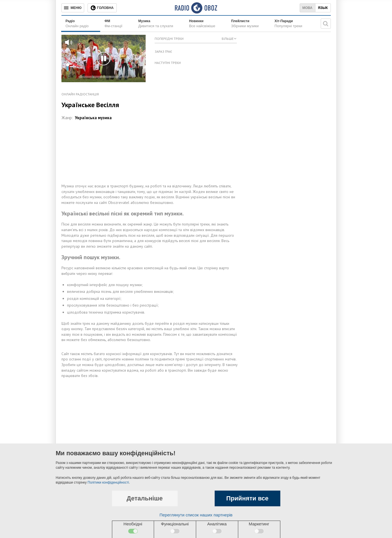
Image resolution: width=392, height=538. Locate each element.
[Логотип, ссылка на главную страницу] (196, 8)
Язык (323, 8)
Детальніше (145, 498)
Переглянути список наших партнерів (196, 515)
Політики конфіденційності (108, 482)
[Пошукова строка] (326, 24)
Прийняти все (247, 498)
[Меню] (73, 8)
